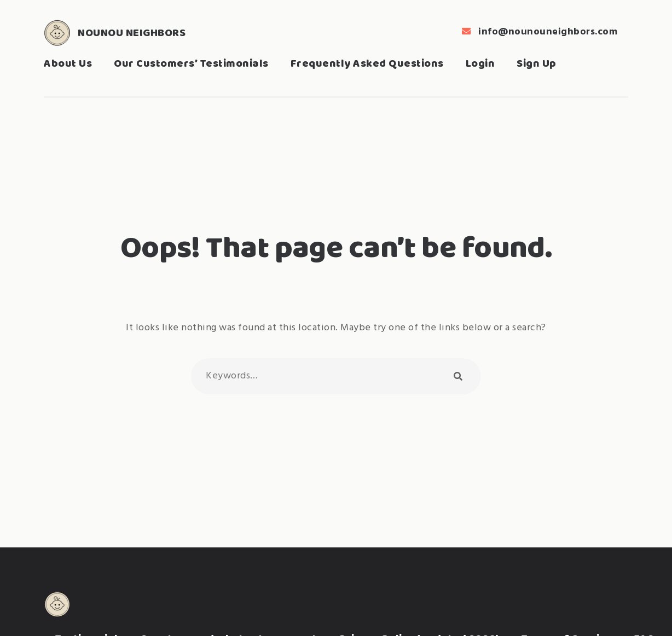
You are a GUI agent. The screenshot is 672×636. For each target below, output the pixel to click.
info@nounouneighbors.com (548, 32)
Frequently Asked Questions (367, 63)
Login (480, 63)
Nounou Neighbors (132, 33)
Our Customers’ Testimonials (191, 63)
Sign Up (537, 63)
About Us (68, 63)
